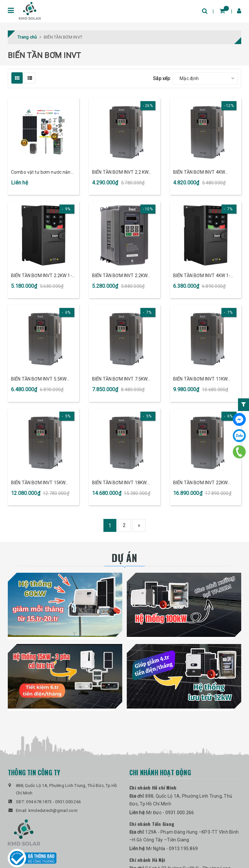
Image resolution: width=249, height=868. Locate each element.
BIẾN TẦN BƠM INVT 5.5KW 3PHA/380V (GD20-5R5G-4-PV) (40, 379)
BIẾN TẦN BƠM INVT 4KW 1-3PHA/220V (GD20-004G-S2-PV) (203, 276)
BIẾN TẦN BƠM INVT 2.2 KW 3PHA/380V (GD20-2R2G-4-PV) (121, 173)
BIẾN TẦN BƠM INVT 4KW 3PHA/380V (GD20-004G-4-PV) (206, 173)
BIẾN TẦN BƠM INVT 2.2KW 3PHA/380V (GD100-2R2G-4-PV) (122, 276)
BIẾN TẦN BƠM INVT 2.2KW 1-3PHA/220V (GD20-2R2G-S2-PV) (41, 276)
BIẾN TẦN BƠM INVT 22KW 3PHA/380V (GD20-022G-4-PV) (206, 483)
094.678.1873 (39, 802)
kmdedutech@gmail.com (53, 810)
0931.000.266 (68, 802)
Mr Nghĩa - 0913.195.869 (172, 849)
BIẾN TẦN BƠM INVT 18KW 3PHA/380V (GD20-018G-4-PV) (124, 483)
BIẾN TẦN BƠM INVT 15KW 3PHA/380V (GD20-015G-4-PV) (43, 483)
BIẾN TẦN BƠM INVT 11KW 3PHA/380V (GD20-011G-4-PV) (206, 379)
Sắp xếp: (162, 78)
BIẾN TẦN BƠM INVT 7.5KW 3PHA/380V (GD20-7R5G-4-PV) (121, 379)
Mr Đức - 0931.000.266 (170, 813)
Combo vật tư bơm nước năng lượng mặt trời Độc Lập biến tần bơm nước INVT (43, 173)
